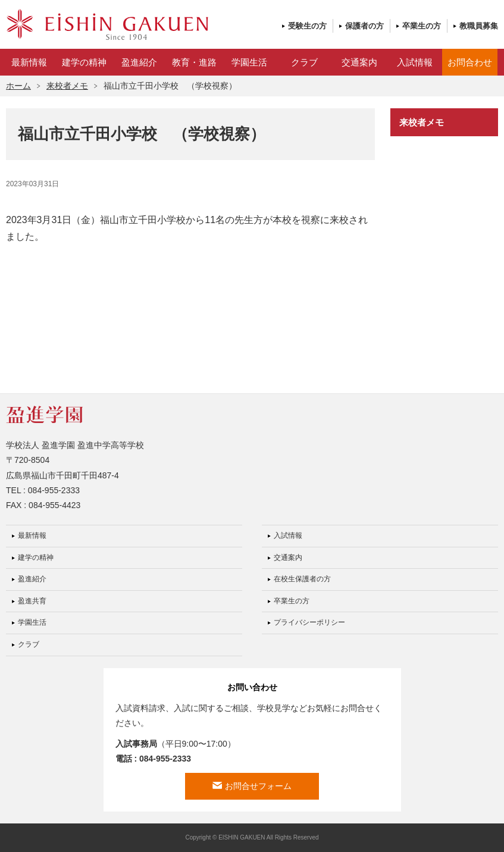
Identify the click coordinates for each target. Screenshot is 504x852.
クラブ (304, 62)
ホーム (18, 86)
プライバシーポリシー (309, 622)
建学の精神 (84, 62)
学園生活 (249, 62)
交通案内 (359, 62)
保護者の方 (364, 26)
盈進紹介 (139, 62)
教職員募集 (479, 26)
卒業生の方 (422, 26)
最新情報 (29, 62)
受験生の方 (307, 26)
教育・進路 (194, 62)
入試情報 (415, 62)
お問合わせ (470, 62)
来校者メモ (67, 86)
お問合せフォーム (258, 786)
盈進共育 (32, 601)
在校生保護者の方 (302, 579)
